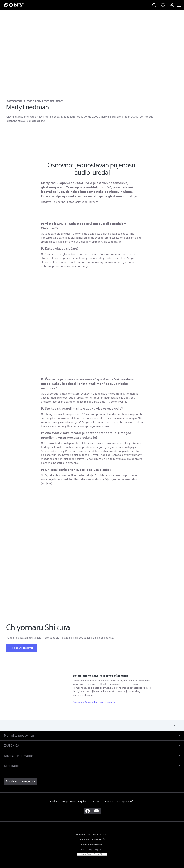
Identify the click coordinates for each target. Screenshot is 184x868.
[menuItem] (163, 5)
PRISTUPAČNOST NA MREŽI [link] (92, 840)
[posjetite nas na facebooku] (88, 811)
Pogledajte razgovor (22, 648)
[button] (92, 736)
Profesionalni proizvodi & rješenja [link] (70, 802)
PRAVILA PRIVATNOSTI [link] (92, 845)
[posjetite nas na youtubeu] (96, 811)
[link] (20, 781)
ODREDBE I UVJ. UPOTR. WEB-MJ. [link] (92, 835)
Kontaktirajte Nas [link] (103, 802)
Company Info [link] (126, 802)
